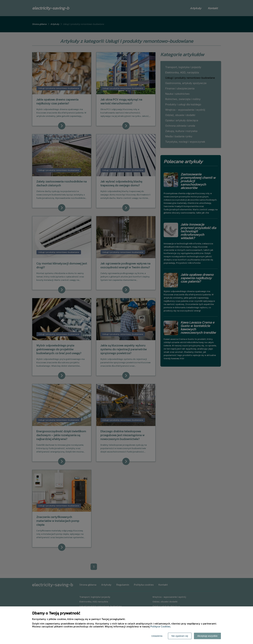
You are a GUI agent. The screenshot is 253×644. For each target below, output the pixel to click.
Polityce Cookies (160, 626)
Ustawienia (157, 636)
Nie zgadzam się (180, 636)
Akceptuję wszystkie (207, 636)
